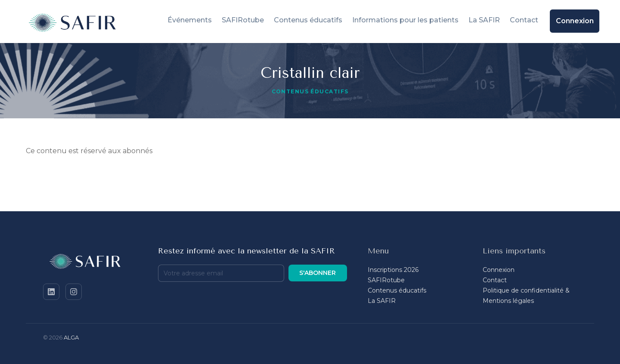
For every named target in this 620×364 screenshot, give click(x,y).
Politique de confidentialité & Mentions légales (526, 296)
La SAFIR (382, 301)
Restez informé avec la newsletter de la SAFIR (246, 251)
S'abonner (318, 273)
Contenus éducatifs (397, 290)
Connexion (499, 270)
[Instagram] (74, 292)
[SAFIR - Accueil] (90, 263)
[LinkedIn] (51, 292)
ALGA (71, 337)
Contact (495, 280)
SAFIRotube (386, 280)
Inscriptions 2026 (393, 270)
